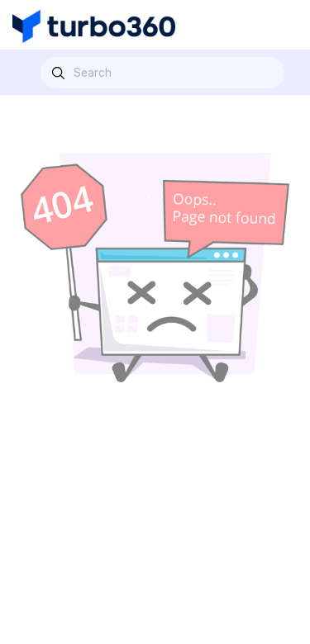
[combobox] (162, 73)
